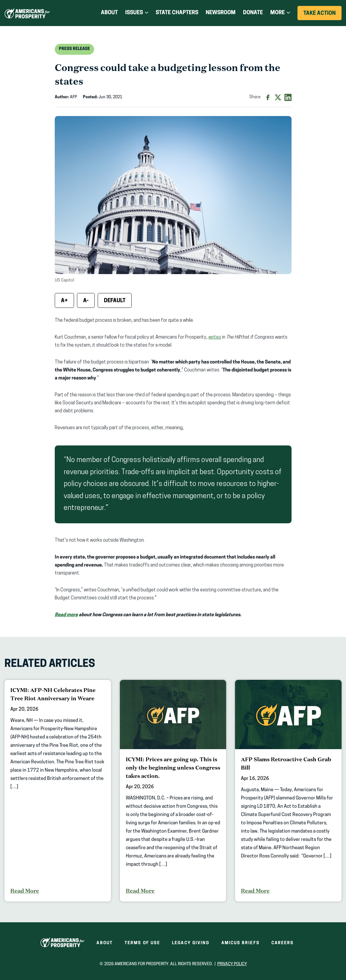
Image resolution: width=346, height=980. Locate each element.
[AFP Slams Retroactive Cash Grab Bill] (288, 791)
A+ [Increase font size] (64, 301)
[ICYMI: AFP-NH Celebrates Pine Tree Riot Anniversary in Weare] (58, 791)
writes (215, 337)
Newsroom (221, 13)
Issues (134, 13)
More (277, 13)
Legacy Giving (191, 943)
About (109, 13)
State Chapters (177, 13)
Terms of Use (142, 943)
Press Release (74, 49)
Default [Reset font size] (115, 301)
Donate (253, 13)
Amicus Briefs (240, 943)
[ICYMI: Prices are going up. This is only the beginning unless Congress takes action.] (173, 791)
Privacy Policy (232, 964)
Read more (66, 615)
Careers (283, 943)
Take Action (322, 15)
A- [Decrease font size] (86, 301)
